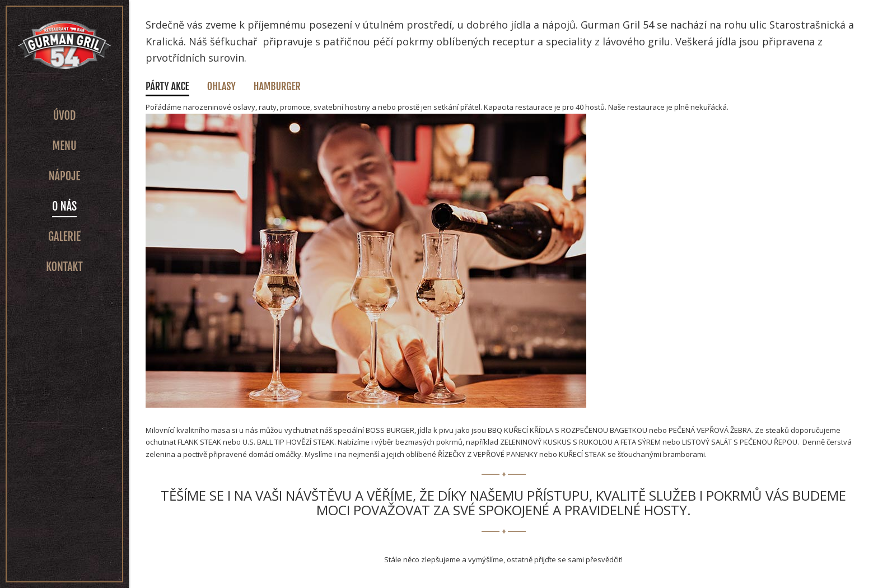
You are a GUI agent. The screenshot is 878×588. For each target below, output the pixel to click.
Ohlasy (221, 86)
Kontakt (64, 267)
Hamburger (277, 86)
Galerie (64, 237)
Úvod (65, 116)
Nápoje (65, 176)
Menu (64, 146)
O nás (64, 206)
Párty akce (167, 86)
